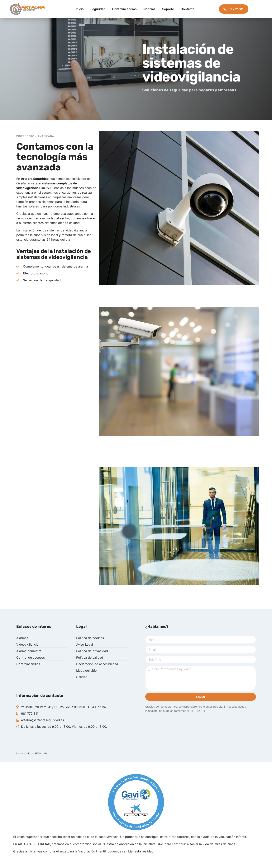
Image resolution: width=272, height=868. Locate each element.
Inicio (80, 9)
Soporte (168, 9)
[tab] (18, 126)
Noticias (149, 9)
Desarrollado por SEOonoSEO (32, 754)
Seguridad (98, 9)
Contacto (188, 9)
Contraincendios (124, 9)
